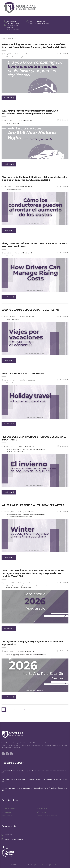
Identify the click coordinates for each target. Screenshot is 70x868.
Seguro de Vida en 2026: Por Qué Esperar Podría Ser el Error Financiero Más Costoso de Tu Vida (34, 772)
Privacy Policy (54, 865)
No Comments (63, 54)
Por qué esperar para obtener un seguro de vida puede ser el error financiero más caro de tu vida (34, 789)
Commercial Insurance (9, 808)
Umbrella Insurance (8, 816)
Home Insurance (7, 812)
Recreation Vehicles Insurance (47, 816)
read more (9, 98)
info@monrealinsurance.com (14, 839)
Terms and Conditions (42, 865)
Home (3, 38)
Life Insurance (42, 812)
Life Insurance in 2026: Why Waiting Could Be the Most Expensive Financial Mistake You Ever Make (35, 781)
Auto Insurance (42, 808)
